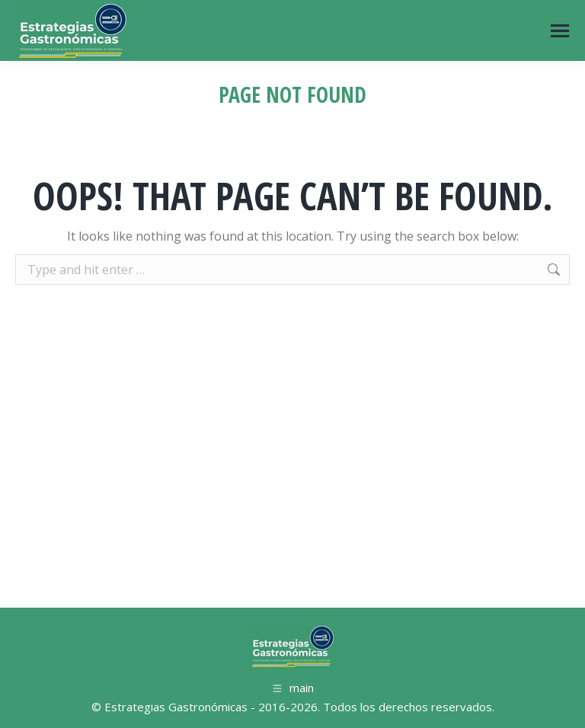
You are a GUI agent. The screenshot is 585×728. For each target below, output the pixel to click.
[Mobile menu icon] (560, 31)
